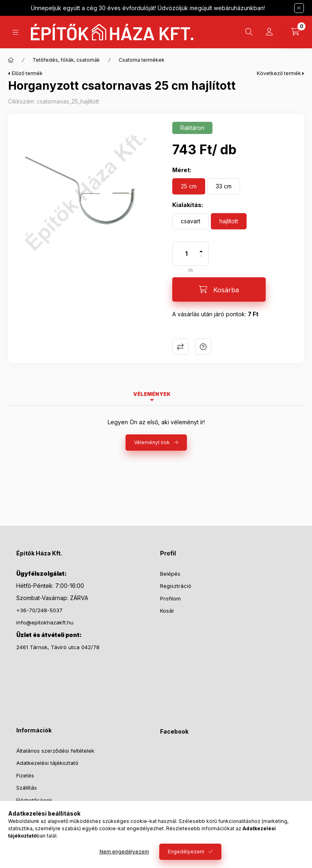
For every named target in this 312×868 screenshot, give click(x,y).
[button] (86, 192)
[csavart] (191, 221)
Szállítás (27, 788)
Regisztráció (176, 586)
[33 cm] (224, 186)
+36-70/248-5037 (39, 610)
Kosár (167, 611)
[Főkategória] (11, 60)
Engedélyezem (186, 852)
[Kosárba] (219, 289)
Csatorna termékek (142, 60)
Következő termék (279, 73)
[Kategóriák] (15, 32)
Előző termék (27, 73)
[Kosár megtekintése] (295, 32)
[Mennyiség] (186, 254)
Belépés (170, 574)
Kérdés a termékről (203, 347)
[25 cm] (189, 186)
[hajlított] (229, 221)
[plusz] (201, 248)
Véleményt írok (152, 442)
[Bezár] (299, 8)
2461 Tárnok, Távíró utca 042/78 (58, 647)
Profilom (170, 598)
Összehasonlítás (180, 347)
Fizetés (25, 775)
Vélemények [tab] (152, 394)
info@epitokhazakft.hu (45, 622)
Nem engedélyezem (124, 852)
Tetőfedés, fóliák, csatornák (66, 60)
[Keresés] (249, 32)
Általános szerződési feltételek (55, 751)
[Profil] (269, 32)
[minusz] (201, 260)
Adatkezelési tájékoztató (47, 763)
